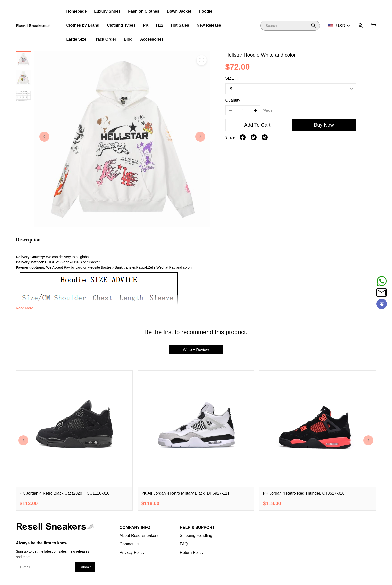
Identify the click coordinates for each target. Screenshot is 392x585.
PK (146, 25)
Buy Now (324, 125)
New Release (209, 25)
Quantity (233, 100)
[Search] (290, 26)
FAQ (184, 544)
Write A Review (196, 349)
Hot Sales (180, 25)
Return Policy (192, 553)
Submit (85, 567)
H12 (160, 25)
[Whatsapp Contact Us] (382, 281)
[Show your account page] (360, 26)
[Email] (382, 292)
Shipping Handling (196, 536)
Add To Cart (257, 125)
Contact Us (130, 544)
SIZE (230, 78)
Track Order (105, 39)
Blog (128, 39)
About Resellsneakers (139, 536)
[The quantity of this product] (243, 110)
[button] (313, 26)
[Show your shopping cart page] (373, 26)
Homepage (77, 11)
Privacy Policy (132, 553)
